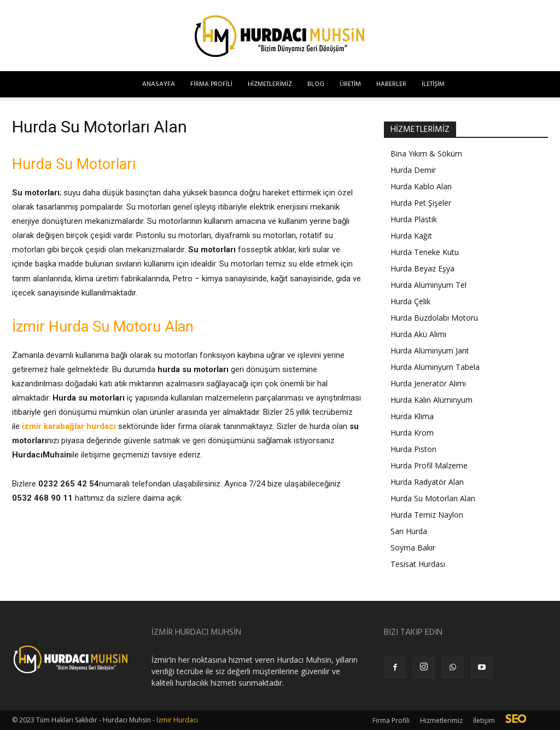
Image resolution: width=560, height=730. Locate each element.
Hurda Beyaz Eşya (422, 268)
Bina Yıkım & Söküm (426, 153)
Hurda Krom (412, 433)
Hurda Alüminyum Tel (428, 285)
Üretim (350, 84)
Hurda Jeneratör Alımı (428, 383)
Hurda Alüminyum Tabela (435, 367)
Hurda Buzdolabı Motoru (434, 318)
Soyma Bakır (413, 547)
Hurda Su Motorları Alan (433, 498)
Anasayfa (159, 84)
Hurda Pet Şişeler (421, 203)
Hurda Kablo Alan (421, 186)
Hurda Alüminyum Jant (430, 350)
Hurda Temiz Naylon (427, 515)
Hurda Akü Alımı (418, 334)
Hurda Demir (413, 170)
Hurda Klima (412, 416)
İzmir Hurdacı (177, 720)
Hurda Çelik (410, 301)
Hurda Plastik (414, 219)
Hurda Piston (413, 449)
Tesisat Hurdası (418, 564)
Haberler (391, 84)
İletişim (433, 84)
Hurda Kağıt (411, 236)
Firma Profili (211, 84)
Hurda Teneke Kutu (425, 252)
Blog (316, 84)
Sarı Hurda (409, 531)
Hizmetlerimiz (270, 84)
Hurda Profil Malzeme (429, 465)
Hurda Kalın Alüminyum (431, 400)
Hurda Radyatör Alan (427, 482)
